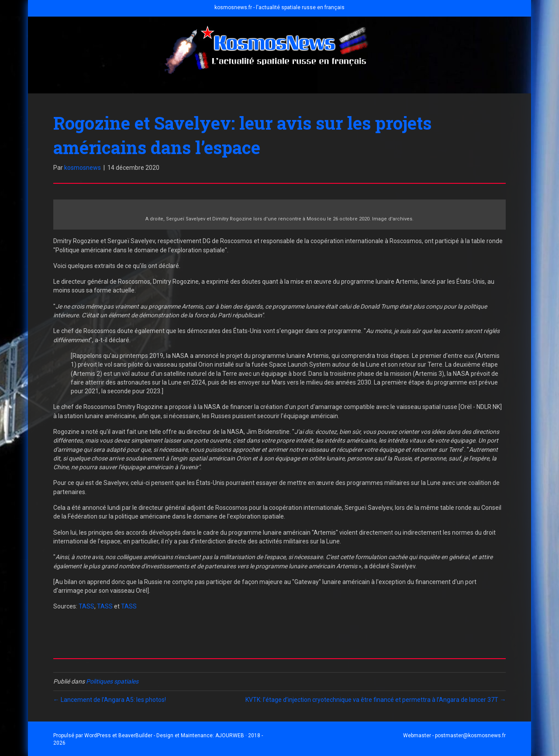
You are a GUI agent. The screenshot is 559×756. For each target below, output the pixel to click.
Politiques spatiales (112, 681)
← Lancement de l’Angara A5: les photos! (110, 700)
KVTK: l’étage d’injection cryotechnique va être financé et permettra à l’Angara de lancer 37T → (376, 700)
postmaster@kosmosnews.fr (470, 735)
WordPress (98, 735)
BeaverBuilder (135, 735)
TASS (86, 606)
